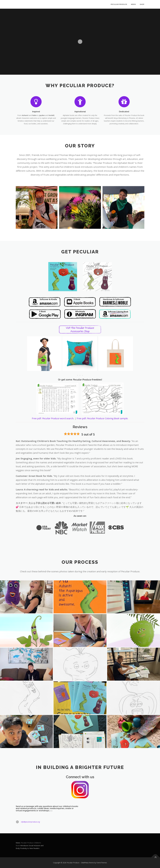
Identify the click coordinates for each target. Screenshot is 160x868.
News (133, 4)
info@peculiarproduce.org (30, 822)
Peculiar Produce (119, 4)
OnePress (85, 863)
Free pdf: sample (102, 418)
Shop (142, 4)
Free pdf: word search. (53, 418)
